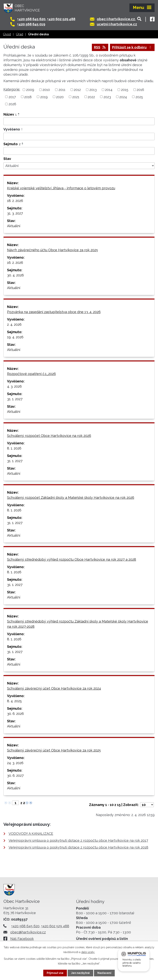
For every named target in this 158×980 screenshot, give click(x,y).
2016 (140, 90)
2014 (109, 90)
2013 (93, 90)
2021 (76, 97)
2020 (60, 97)
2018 (28, 97)
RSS (100, 47)
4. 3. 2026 (14, 386)
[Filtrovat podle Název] (79, 121)
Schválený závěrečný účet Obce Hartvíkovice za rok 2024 (54, 688)
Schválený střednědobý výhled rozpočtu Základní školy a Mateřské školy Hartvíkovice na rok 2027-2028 (78, 624)
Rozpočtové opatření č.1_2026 (31, 374)
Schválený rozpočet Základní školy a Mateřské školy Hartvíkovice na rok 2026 (71, 498)
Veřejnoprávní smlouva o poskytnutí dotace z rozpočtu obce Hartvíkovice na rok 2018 (78, 847)
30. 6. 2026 (15, 714)
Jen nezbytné (80, 973)
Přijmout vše (55, 973)
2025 (139, 97)
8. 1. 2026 (14, 448)
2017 (12, 97)
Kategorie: (12, 89)
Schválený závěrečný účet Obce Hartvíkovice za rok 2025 (54, 750)
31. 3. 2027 (15, 213)
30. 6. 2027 (15, 775)
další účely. (88, 952)
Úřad (20, 34)
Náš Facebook (22, 939)
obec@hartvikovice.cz (116, 19)
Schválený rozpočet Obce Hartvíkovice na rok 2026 (49, 436)
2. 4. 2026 (14, 324)
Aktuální (14, 226)
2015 (125, 90)
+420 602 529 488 (61, 19)
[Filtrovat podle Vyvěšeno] (79, 137)
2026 (12, 104)
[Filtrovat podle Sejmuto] (79, 151)
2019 (44, 97)
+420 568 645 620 (31, 19)
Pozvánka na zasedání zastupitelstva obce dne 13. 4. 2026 (54, 312)
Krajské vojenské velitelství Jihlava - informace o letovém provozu (61, 188)
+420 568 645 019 (31, 24)
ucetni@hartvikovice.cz (117, 24)
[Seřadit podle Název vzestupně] (19, 113)
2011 (62, 90)
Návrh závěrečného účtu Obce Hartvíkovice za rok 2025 (53, 250)
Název (10, 114)
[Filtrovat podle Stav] (79, 166)
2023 (107, 97)
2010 (46, 90)
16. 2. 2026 (15, 263)
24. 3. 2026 (15, 763)
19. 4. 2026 (15, 337)
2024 (123, 97)
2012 (77, 90)
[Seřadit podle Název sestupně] (19, 115)
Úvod (7, 34)
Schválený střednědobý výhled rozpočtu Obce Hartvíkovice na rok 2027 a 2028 (72, 559)
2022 (91, 97)
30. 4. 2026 (15, 275)
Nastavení (104, 973)
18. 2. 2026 (15, 201)
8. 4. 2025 (14, 701)
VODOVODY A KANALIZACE (31, 834)
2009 (30, 90)
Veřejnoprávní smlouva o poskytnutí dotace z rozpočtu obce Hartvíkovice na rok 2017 (78, 840)
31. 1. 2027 (15, 399)
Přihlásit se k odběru (132, 47)
